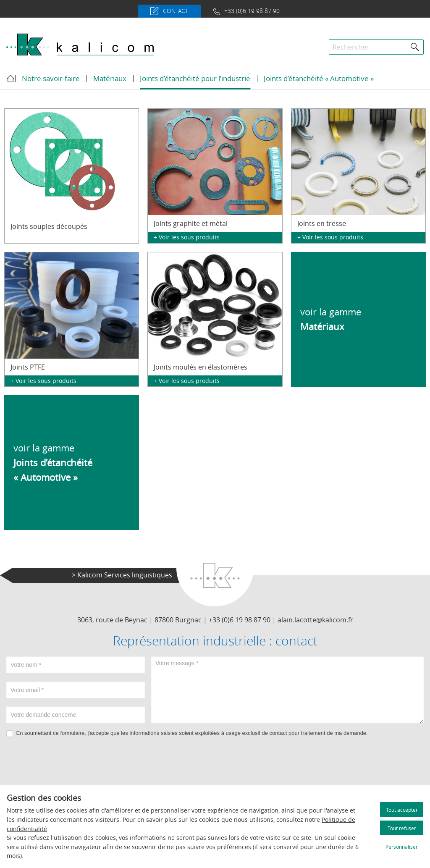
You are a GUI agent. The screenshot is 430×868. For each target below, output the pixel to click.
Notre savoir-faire (51, 78)
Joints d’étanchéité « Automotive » (319, 78)
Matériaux (110, 78)
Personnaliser (402, 847)
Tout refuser (402, 828)
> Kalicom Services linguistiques (122, 575)
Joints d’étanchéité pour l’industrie (195, 78)
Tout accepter (402, 810)
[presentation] (215, 762)
